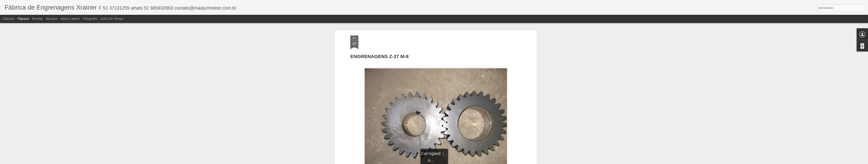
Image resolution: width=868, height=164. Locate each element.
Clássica (8, 19)
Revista (37, 19)
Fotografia (90, 19)
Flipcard (23, 19)
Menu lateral (70, 19)
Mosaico (52, 19)
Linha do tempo (112, 19)
